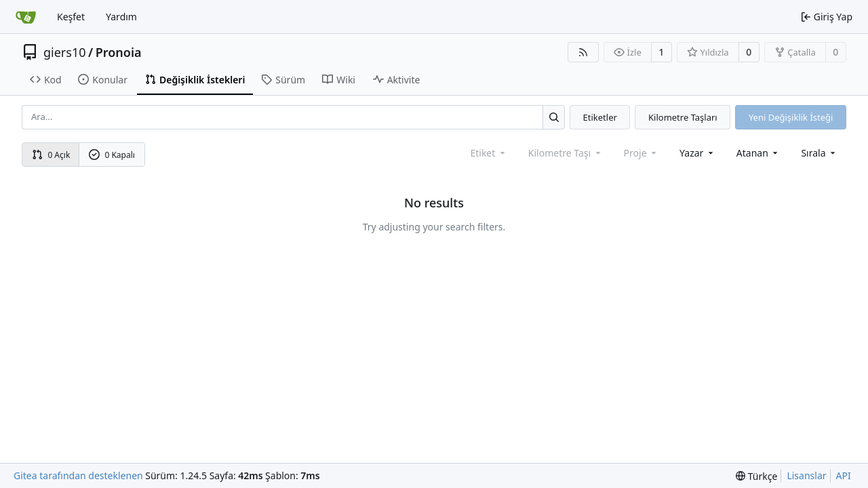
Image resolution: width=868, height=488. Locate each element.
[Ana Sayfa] (26, 17)
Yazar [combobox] (697, 153)
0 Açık (51, 155)
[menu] (819, 153)
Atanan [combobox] (758, 153)
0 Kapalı (112, 155)
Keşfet (71, 17)
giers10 (65, 52)
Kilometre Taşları (683, 117)
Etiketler (600, 117)
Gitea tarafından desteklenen (78, 475)
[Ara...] (554, 117)
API (844, 475)
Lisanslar (806, 475)
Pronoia (119, 52)
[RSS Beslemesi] (583, 52)
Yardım (121, 17)
